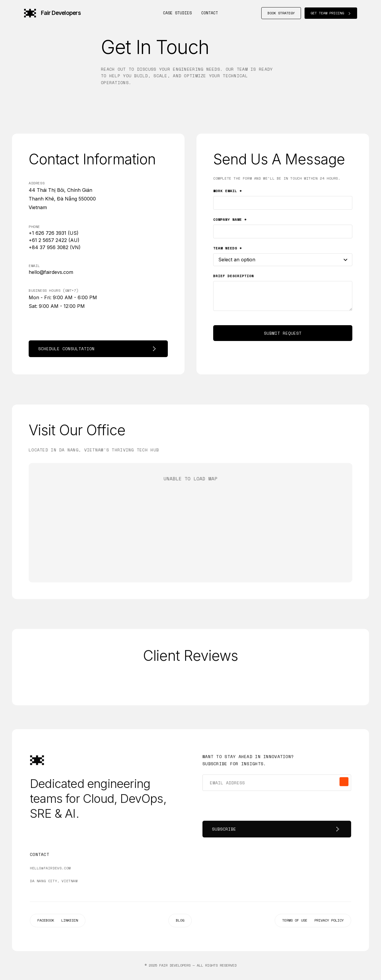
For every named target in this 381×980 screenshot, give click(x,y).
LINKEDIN (70, 921)
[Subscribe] (344, 783)
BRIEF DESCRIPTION (233, 276)
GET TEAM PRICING (331, 13)
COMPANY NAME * (230, 219)
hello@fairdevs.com (51, 272)
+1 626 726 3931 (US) (54, 233)
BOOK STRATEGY (281, 13)
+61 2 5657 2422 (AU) (54, 240)
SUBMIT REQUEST (283, 333)
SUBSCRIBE (277, 830)
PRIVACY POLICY (329, 921)
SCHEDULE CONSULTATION (98, 349)
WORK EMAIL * (228, 191)
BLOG (180, 921)
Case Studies (177, 13)
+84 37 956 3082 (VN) (55, 247)
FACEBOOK (46, 921)
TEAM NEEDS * (228, 248)
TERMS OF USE (295, 921)
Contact (210, 13)
